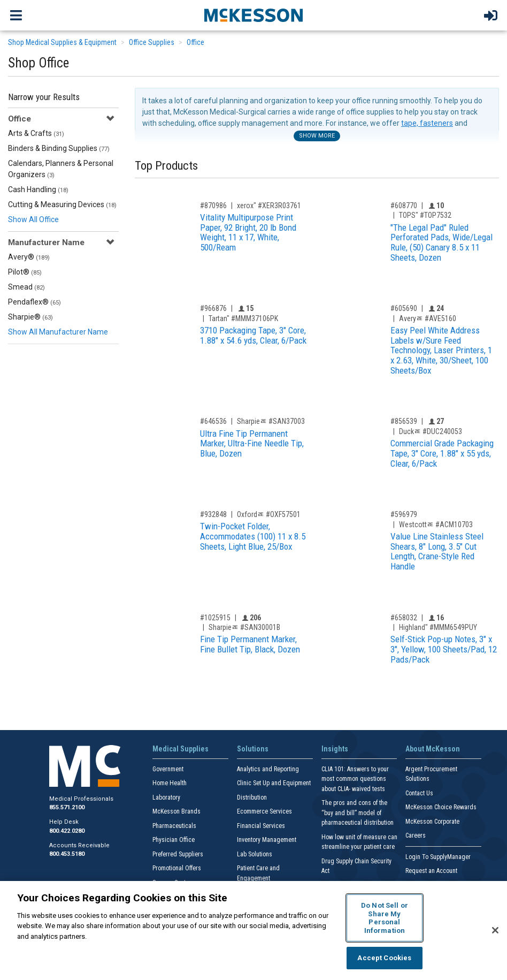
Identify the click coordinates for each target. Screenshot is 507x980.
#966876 (213, 308)
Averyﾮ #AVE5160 (428, 318)
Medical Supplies (180, 749)
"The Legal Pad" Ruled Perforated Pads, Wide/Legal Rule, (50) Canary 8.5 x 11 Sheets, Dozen (441, 242)
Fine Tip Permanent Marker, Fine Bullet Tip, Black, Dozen (250, 644)
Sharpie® (30, 317)
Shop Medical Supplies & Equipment (62, 42)
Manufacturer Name (46, 242)
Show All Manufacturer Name (58, 332)
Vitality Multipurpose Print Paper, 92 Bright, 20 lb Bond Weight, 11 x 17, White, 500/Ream (248, 232)
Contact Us (419, 793)
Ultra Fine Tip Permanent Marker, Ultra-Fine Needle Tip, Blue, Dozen (252, 443)
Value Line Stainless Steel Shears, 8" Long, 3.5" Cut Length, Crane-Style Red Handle (437, 551)
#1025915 (215, 618)
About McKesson (433, 749)
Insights (335, 749)
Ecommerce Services (264, 811)
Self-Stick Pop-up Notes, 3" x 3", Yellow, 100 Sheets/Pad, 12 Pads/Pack (444, 649)
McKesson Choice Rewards (441, 807)
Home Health (170, 783)
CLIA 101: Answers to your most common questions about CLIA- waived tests (355, 779)
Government (168, 769)
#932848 (213, 514)
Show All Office (33, 219)
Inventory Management (267, 840)
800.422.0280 (67, 831)
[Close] (495, 930)
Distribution (252, 797)
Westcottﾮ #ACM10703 (436, 525)
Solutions (253, 749)
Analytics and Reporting (268, 769)
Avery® (29, 257)
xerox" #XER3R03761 (269, 206)
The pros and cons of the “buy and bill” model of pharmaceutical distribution (358, 813)
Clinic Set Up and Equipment (274, 783)
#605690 (404, 308)
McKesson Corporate (432, 822)
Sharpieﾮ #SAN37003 (271, 421)
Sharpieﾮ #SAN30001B (244, 627)
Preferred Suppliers (178, 854)
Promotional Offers (177, 868)
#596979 (404, 514)
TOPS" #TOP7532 (425, 215)
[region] (253, 930)
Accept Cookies (384, 958)
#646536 (213, 421)
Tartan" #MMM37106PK (243, 318)
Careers (416, 835)
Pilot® (25, 272)
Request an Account (431, 871)
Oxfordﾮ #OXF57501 (269, 514)
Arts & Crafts (36, 133)
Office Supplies (152, 42)
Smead (26, 287)
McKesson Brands (176, 811)
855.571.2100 (67, 807)
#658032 (404, 618)
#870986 (213, 206)
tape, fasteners (427, 123)
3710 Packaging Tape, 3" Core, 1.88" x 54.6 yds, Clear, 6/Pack (253, 335)
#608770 (404, 206)
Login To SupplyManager (438, 857)
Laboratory (166, 797)
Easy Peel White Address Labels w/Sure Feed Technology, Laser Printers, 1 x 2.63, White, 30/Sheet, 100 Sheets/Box (441, 350)
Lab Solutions (255, 854)
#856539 (404, 421)
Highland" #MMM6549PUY (438, 627)
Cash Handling (38, 189)
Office (195, 42)
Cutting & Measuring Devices (62, 204)
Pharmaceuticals (174, 826)
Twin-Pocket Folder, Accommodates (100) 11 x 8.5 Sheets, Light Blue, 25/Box (253, 536)
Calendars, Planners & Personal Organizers (61, 169)
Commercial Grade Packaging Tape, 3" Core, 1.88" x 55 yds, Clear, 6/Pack (442, 453)
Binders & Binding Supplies (59, 148)
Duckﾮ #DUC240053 (431, 431)
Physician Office (174, 840)
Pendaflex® (34, 302)
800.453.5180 (67, 854)
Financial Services (261, 826)
